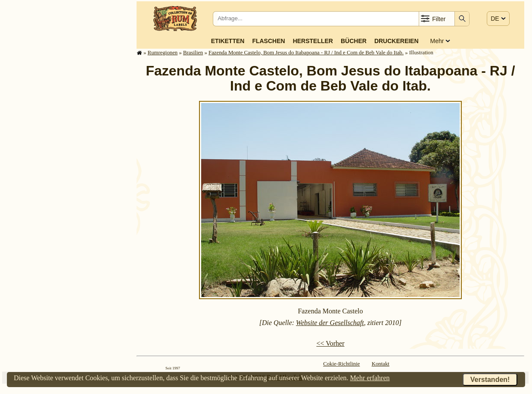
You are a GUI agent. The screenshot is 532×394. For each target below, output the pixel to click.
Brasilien (193, 53)
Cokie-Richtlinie (341, 364)
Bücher (354, 41)
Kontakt (381, 364)
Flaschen (268, 41)
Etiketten (228, 41)
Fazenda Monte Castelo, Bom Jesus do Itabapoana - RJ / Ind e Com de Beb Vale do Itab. (306, 53)
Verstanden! (490, 380)
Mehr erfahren (370, 378)
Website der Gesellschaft (330, 323)
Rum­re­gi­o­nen (163, 53)
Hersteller (313, 41)
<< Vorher (330, 343)
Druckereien (397, 41)
